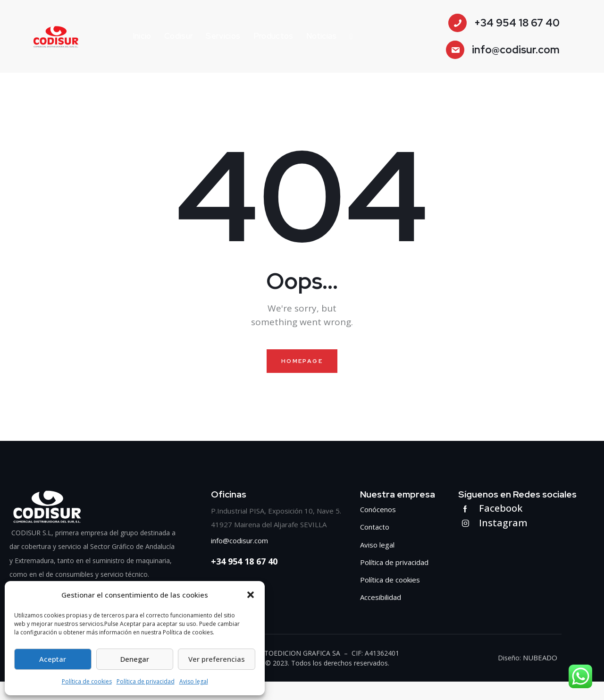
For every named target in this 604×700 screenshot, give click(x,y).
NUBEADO (541, 676)
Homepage (302, 362)
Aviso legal (194, 681)
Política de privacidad (146, 681)
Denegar (135, 659)
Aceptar (53, 659)
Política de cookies (87, 681)
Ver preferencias (217, 659)
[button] (251, 595)
